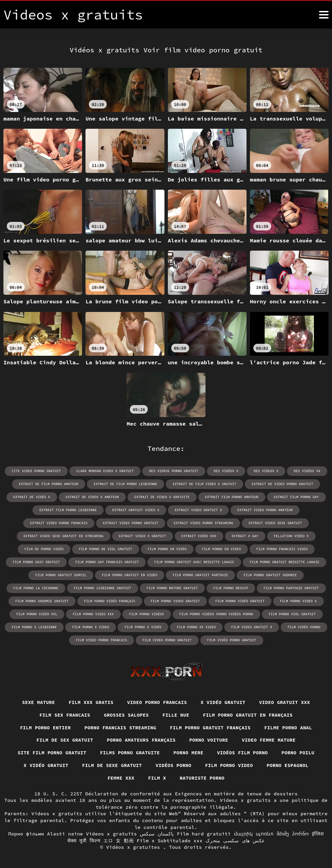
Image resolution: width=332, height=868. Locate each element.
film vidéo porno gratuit (232, 640)
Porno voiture (209, 740)
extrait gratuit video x (136, 510)
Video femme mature (269, 740)
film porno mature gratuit (172, 588)
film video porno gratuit (167, 640)
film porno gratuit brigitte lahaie (284, 562)
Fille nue (176, 715)
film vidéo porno (304, 627)
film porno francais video (282, 549)
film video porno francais (102, 640)
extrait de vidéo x (32, 497)
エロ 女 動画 (118, 841)
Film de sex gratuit (65, 740)
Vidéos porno (174, 765)
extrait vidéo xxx (199, 536)
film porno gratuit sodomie (270, 575)
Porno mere (188, 753)
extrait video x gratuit (143, 536)
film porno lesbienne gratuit (103, 588)
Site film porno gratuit (52, 753)
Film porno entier (45, 728)
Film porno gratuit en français (248, 715)
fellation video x (291, 536)
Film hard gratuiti (204, 834)
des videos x (266, 471)
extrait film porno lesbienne (68, 510)
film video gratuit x (252, 627)
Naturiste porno (202, 778)
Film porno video (229, 765)
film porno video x (298, 601)
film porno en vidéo (167, 549)
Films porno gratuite (130, 753)
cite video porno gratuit (36, 471)
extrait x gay (245, 536)
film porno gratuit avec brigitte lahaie (194, 562)
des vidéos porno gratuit (174, 471)
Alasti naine (65, 834)
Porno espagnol (288, 765)
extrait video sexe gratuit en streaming (64, 536)
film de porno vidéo (44, 549)
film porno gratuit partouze (200, 575)
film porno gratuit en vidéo (130, 575)
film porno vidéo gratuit (240, 601)
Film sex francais (65, 715)
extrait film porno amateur (232, 497)
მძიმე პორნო (293, 834)
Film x (157, 778)
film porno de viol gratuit (106, 549)
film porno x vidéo (143, 627)
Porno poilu (298, 753)
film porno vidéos (147, 614)
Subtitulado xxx (180, 841)
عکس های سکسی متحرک (235, 841)
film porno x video (91, 627)
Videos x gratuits (111, 834)
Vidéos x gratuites (135, 847)
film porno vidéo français (110, 601)
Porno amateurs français (141, 740)
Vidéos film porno (243, 753)
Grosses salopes (126, 715)
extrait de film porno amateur (49, 484)
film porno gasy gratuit (36, 562)
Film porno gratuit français (210, 728)
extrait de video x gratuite (162, 497)
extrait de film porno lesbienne (125, 484)
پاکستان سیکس (157, 834)
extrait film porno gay (296, 497)
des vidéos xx (307, 471)
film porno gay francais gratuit (107, 562)
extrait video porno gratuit (131, 523)
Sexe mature (38, 702)
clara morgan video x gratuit (105, 471)
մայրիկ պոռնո (254, 834)
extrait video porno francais (59, 523)
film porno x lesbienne (34, 627)
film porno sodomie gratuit (42, 601)
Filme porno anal (288, 728)
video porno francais (157, 702)
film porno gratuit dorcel (61, 575)
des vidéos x (226, 471)
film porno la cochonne (36, 588)
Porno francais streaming (120, 728)
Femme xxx (121, 778)
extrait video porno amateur (265, 510)
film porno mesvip (231, 588)
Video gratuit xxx (285, 702)
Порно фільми (26, 834)
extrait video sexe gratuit (275, 523)
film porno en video (222, 549)
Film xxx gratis (91, 702)
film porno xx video (196, 627)
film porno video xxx (93, 614)
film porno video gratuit (175, 601)
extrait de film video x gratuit (204, 484)
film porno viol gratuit (292, 614)
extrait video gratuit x (198, 510)
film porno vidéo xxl (37, 614)
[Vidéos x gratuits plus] (324, 15)
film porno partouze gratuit (291, 588)
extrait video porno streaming (203, 523)
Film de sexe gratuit (112, 765)
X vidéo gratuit (223, 702)
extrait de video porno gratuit (282, 484)
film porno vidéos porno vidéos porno (216, 614)
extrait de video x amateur (92, 497)
